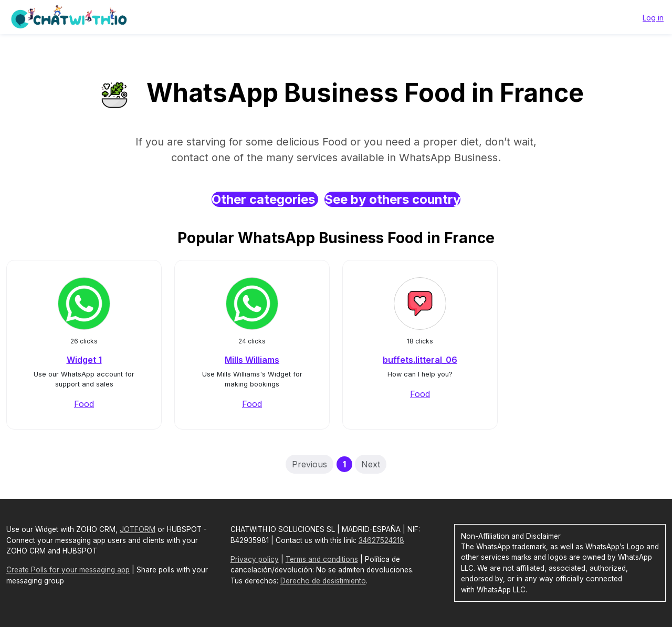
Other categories (265, 199)
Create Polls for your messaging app (68, 570)
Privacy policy (255, 559)
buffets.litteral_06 (420, 360)
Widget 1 (84, 360)
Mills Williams (252, 360)
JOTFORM (138, 529)
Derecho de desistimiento (323, 581)
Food (84, 404)
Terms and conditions (322, 559)
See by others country (392, 199)
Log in (653, 18)
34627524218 (381, 540)
